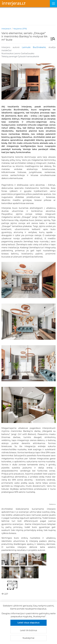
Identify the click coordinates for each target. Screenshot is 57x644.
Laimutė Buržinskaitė (34, 47)
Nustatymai (28, 638)
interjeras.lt (6, 29)
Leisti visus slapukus (28, 623)
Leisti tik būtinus (28, 630)
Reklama (52, 504)
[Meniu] (53, 4)
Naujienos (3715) (20, 29)
